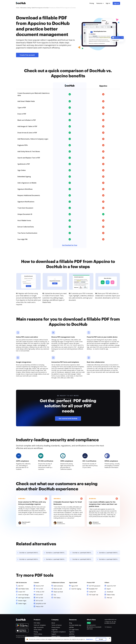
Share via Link (58, 589)
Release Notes (56, 636)
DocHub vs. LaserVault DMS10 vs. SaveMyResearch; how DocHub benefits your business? (30, 559)
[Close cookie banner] (110, 638)
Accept (101, 639)
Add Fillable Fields (24, 589)
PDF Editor (37, 623)
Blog (71, 623)
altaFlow (72, 634)
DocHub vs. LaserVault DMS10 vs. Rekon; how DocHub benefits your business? (30, 553)
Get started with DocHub (68, 419)
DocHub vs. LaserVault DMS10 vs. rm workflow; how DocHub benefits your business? (83, 553)
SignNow (72, 632)
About (53, 623)
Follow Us (109, 627)
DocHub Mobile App (75, 625)
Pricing (92, 3)
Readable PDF (93, 589)
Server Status (38, 630)
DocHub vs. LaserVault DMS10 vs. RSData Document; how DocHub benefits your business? (110, 553)
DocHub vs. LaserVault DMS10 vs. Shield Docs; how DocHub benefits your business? (110, 559)
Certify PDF (92, 592)
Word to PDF (40, 586)
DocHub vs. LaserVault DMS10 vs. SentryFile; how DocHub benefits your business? (83, 559)
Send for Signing (76, 589)
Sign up (116, 3)
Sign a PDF (75, 586)
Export (109, 589)
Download (110, 592)
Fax (55, 595)
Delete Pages (22, 604)
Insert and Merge (23, 595)
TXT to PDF (39, 589)
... (90, 639)
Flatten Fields (111, 595)
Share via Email (58, 592)
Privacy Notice (56, 627)
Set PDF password (95, 586)
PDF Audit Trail (94, 595)
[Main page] (21, 3)
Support (54, 634)
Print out (109, 598)
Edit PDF (21, 586)
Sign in (108, 3)
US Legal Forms (74, 630)
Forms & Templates (40, 625)
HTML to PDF (40, 592)
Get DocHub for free (70, 245)
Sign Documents (39, 627)
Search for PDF (111, 586)
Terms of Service (57, 625)
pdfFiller (72, 627)
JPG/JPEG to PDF (41, 604)
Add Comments (58, 586)
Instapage (72, 636)
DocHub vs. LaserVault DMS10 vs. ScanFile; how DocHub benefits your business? (56, 559)
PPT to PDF (40, 598)
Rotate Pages (22, 601)
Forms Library (38, 634)
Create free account (27, 55)
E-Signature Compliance (59, 632)
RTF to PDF (39, 601)
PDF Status (57, 598)
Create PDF (22, 592)
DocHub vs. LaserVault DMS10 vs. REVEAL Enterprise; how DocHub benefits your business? (56, 553)
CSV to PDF (39, 595)
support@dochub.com (111, 620)
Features (99, 3)
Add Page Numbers (24, 598)
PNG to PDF (40, 607)
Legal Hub (54, 630)
